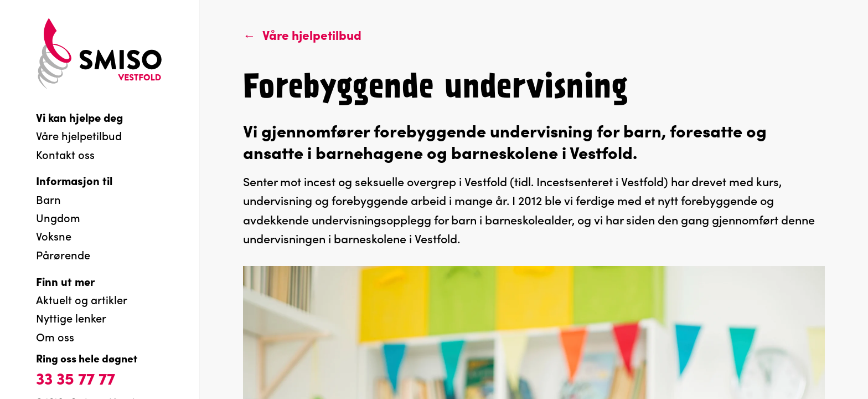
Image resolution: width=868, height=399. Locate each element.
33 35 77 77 (76, 378)
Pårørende (63, 254)
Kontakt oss (65, 154)
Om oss (55, 336)
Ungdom (58, 217)
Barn (48, 199)
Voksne (54, 236)
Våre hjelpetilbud (79, 135)
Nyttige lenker (71, 318)
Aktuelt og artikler (82, 299)
